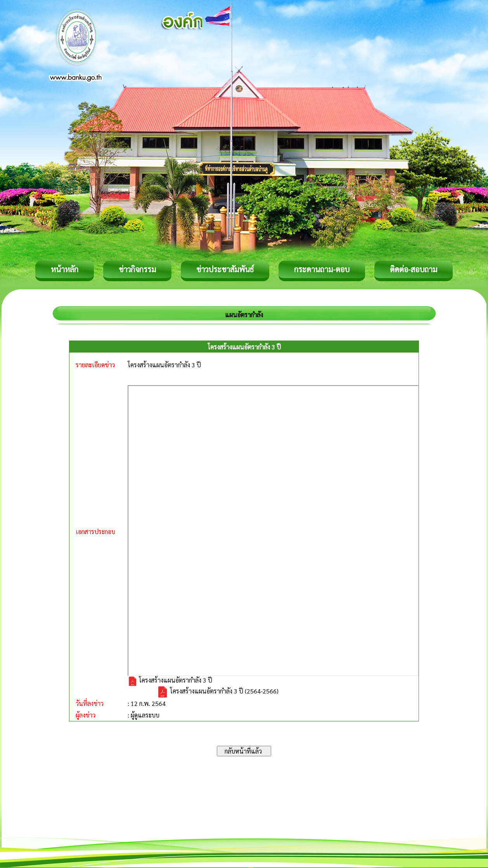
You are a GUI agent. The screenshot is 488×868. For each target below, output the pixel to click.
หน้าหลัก (65, 269)
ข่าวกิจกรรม (137, 269)
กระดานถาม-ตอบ (322, 269)
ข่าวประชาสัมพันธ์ (225, 269)
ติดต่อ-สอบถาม (414, 269)
